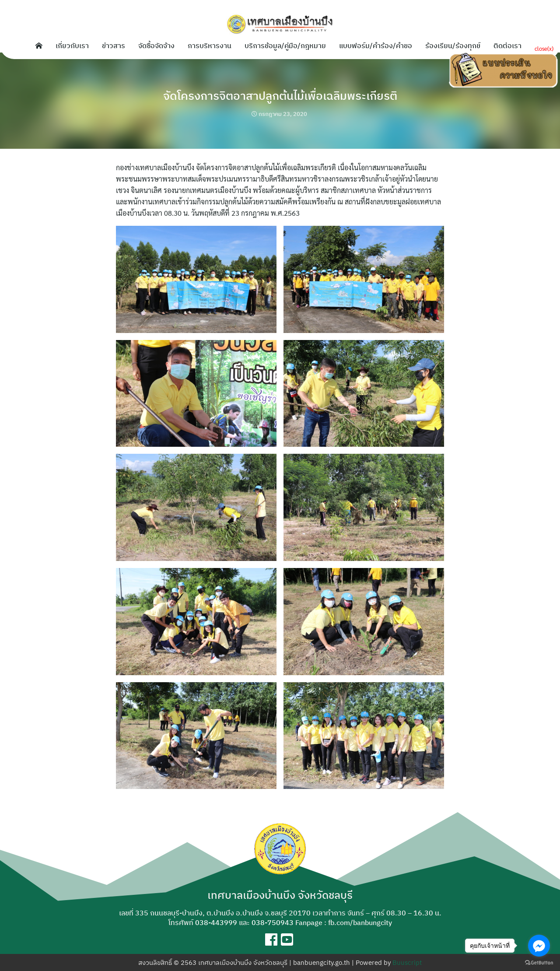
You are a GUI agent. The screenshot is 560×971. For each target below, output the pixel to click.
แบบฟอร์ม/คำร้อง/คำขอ (376, 46)
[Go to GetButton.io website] (539, 962)
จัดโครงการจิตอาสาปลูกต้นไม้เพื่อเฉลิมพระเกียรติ (280, 95)
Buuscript (407, 962)
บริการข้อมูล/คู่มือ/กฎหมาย (285, 46)
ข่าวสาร (114, 46)
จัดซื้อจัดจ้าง (156, 46)
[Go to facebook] (539, 946)
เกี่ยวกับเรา (72, 46)
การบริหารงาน (210, 46)
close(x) (544, 48)
